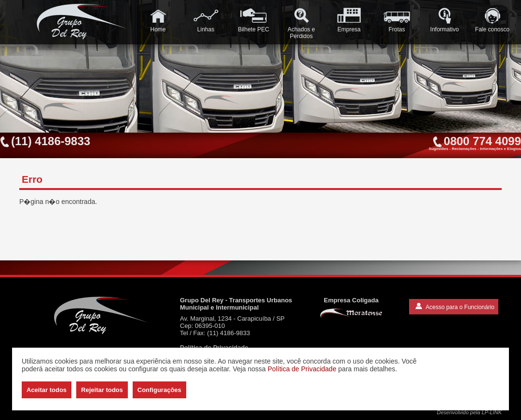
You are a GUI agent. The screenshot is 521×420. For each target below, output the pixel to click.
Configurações (159, 390)
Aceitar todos (47, 390)
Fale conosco (492, 20)
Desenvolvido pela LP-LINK (469, 412)
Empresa (349, 20)
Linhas (206, 20)
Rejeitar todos (102, 390)
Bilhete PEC (254, 20)
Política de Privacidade (302, 369)
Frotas (397, 20)
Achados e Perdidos (301, 23)
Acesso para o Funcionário (455, 307)
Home (158, 20)
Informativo (445, 20)
